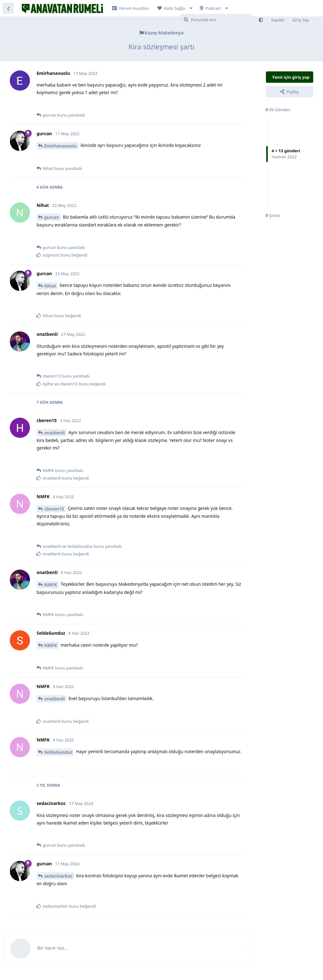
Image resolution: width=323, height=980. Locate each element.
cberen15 (54, 509)
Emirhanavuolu (61, 146)
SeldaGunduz (58, 752)
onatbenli (54, 433)
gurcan (52, 217)
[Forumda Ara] (216, 20)
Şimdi (273, 215)
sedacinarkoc (58, 876)
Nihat (50, 286)
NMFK (51, 585)
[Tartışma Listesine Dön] (8, 8)
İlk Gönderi (278, 110)
